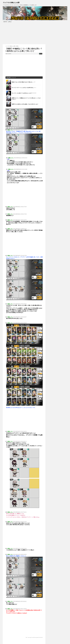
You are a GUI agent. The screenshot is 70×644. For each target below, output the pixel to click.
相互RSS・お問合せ (8, 22)
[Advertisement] (35, 33)
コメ (41, 54)
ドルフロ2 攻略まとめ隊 (11, 3)
